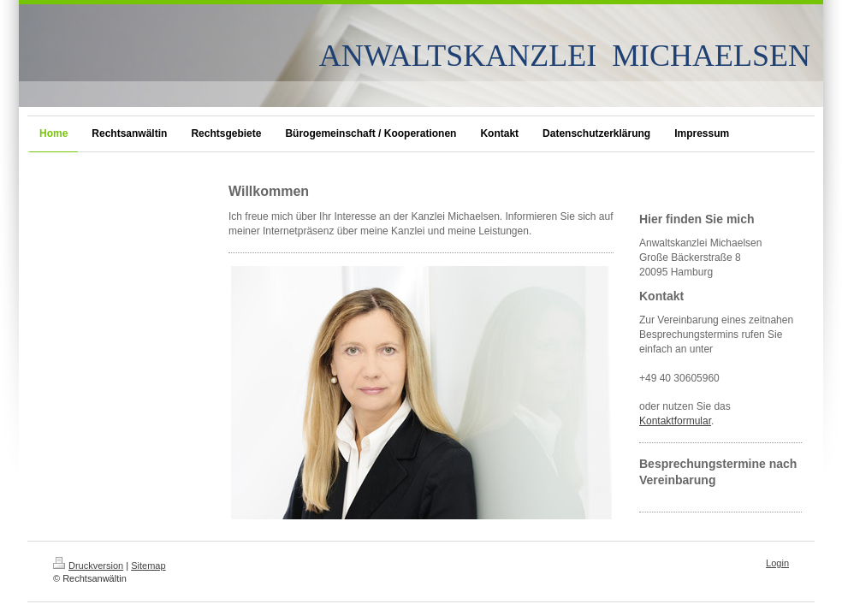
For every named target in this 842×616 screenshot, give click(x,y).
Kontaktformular (675, 421)
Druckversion (88, 566)
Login (777, 563)
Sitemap (148, 566)
